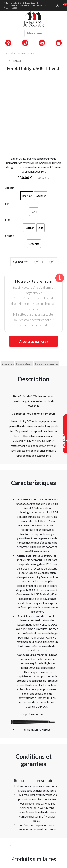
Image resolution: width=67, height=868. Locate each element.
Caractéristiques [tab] (24, 364)
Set (7, 204)
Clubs (31, 53)
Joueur (10, 188)
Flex (8, 220)
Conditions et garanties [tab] (47, 364)
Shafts (9, 236)
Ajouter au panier (32, 341)
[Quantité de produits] (44, 262)
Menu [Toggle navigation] (34, 33)
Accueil (9, 53)
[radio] (27, 196)
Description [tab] (8, 364)
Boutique (21, 53)
